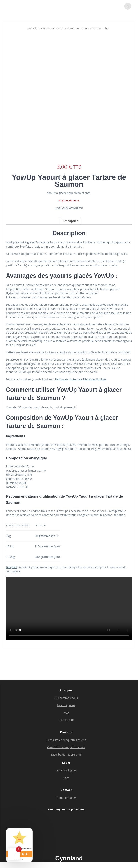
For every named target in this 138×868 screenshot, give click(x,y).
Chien (41, 28)
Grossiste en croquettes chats (66, 747)
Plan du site (66, 720)
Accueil (32, 28)
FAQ (66, 713)
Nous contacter (66, 798)
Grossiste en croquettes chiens (66, 740)
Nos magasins (66, 705)
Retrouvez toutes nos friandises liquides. (81, 379)
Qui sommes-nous (66, 698)
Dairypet (11, 567)
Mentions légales (66, 770)
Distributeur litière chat (66, 754)
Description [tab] (70, 221)
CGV (66, 778)
